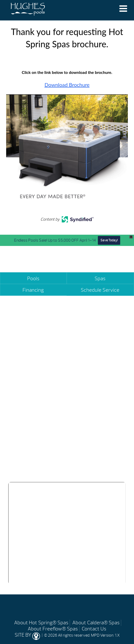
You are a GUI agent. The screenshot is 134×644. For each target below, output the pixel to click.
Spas (100, 279)
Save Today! (109, 240)
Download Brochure (67, 85)
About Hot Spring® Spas (41, 623)
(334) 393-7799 (28, 465)
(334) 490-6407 (86, 465)
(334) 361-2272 (94, 376)
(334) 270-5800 (28, 376)
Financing (33, 290)
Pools (33, 279)
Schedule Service (100, 290)
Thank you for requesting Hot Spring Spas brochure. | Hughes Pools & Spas (28, 10)
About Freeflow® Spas (53, 629)
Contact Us (94, 629)
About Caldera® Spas (96, 623)
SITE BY (28, 635)
